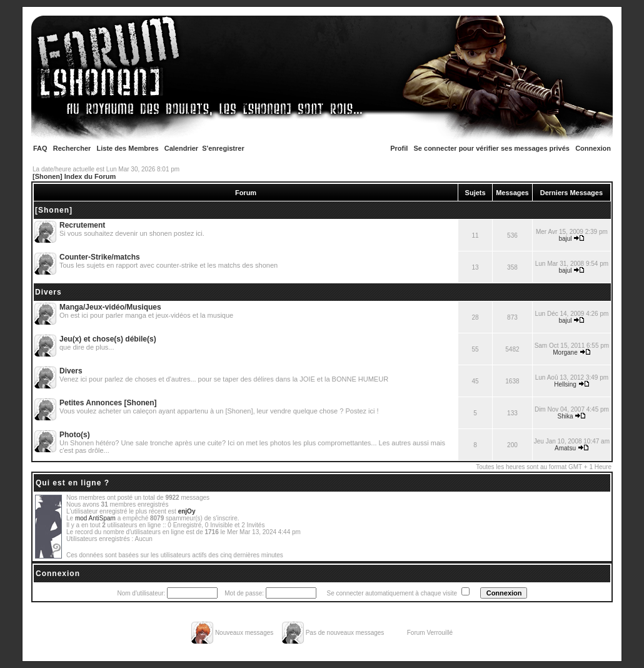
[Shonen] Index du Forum (74, 176)
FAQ (40, 148)
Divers (48, 292)
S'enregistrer (223, 148)
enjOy (187, 511)
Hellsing (565, 384)
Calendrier (181, 148)
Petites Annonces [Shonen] (108, 403)
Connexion (593, 148)
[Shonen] (54, 210)
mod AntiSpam (95, 518)
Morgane (565, 352)
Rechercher (72, 148)
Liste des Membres (128, 148)
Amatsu (565, 448)
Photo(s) (75, 435)
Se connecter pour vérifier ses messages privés (492, 148)
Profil (399, 148)
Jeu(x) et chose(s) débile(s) (108, 339)
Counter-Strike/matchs (100, 257)
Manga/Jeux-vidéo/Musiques (110, 307)
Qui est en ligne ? (73, 483)
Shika (566, 416)
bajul (565, 239)
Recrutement (82, 225)
